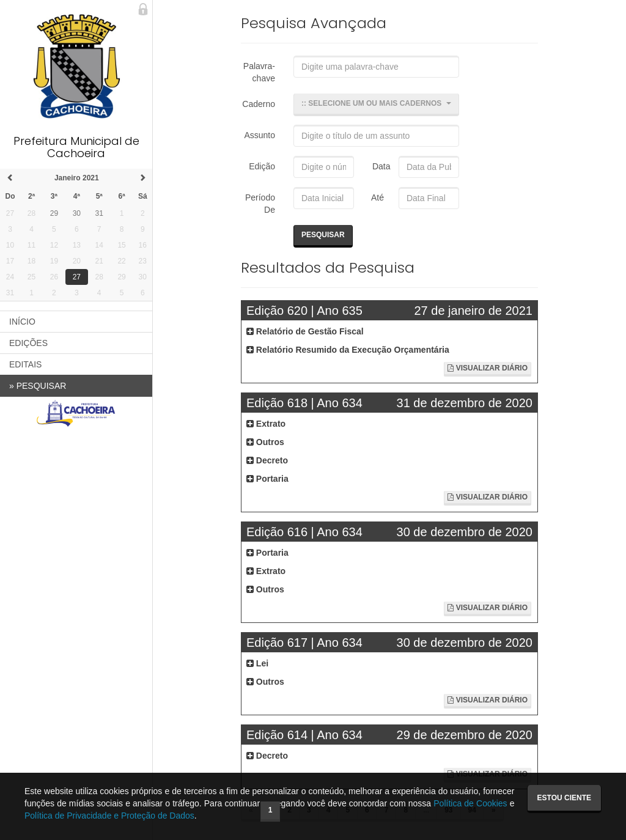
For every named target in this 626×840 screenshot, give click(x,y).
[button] (376, 105)
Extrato (266, 424)
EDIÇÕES (28, 343)
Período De (260, 204)
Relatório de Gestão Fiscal (305, 331)
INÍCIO (22, 322)
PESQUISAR (38, 386)
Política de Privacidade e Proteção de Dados (109, 816)
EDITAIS (25, 364)
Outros (265, 442)
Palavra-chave (259, 72)
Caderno (259, 104)
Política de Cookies (470, 803)
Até (376, 197)
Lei (257, 663)
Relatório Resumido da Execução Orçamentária (348, 350)
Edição (262, 166)
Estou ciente (564, 798)
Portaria (267, 479)
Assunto (260, 135)
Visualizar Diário (488, 368)
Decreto (267, 460)
